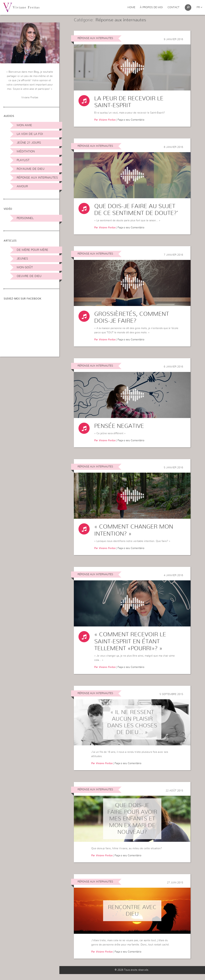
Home (131, 7)
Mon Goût (25, 267)
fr (199, 7)
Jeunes (22, 259)
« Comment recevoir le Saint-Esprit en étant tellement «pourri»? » (130, 647)
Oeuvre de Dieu (29, 276)
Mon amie (24, 125)
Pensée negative (119, 431)
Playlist (23, 160)
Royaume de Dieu (31, 169)
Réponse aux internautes (37, 178)
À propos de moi (151, 7)
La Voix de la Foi (30, 134)
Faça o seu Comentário (131, 125)
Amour (22, 186)
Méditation (26, 151)
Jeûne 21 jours (29, 143)
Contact (173, 7)
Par (105, 125)
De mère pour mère (32, 250)
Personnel (25, 218)
